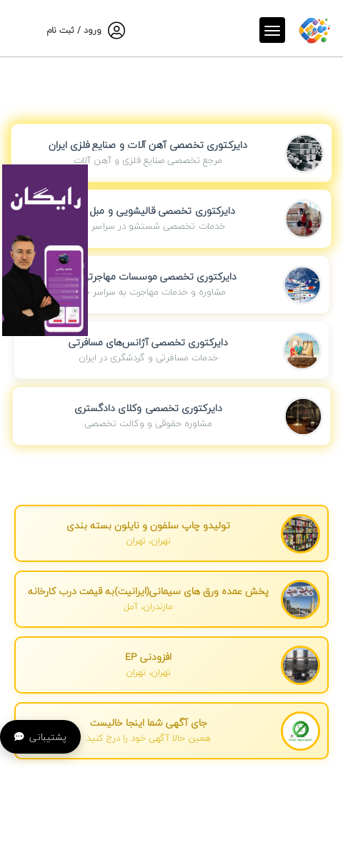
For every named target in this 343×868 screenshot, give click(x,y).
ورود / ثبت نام (74, 30)
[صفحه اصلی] (314, 28)
